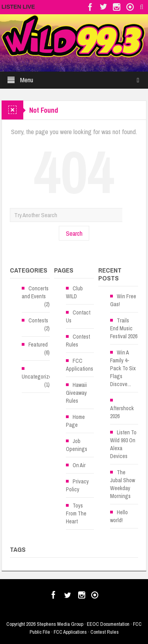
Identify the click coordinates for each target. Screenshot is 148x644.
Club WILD (74, 292)
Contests (38, 320)
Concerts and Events (35, 292)
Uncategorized (38, 377)
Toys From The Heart (76, 513)
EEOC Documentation (108, 624)
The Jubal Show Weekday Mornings (123, 484)
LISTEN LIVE (18, 7)
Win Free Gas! (123, 300)
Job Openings (77, 445)
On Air (79, 465)
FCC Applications (80, 365)
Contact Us (78, 316)
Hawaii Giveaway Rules (76, 393)
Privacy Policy (77, 485)
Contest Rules (78, 341)
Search (74, 233)
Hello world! (119, 516)
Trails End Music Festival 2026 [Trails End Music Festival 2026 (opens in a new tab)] (124, 328)
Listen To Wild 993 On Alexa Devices (123, 444)
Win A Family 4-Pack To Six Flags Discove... (123, 368)
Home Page (75, 421)
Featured (38, 345)
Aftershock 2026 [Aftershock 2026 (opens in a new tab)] (122, 412)
